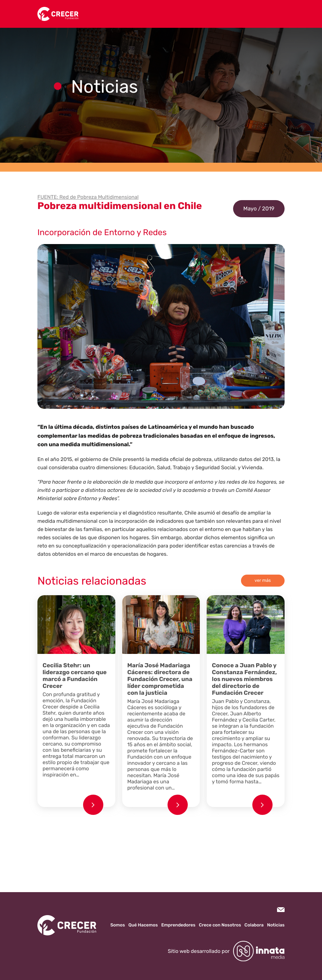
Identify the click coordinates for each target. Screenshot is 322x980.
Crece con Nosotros (220, 925)
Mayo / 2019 (259, 209)
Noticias (276, 925)
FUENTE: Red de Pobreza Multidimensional (88, 197)
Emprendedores (179, 925)
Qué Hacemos (143, 925)
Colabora (254, 925)
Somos (118, 925)
